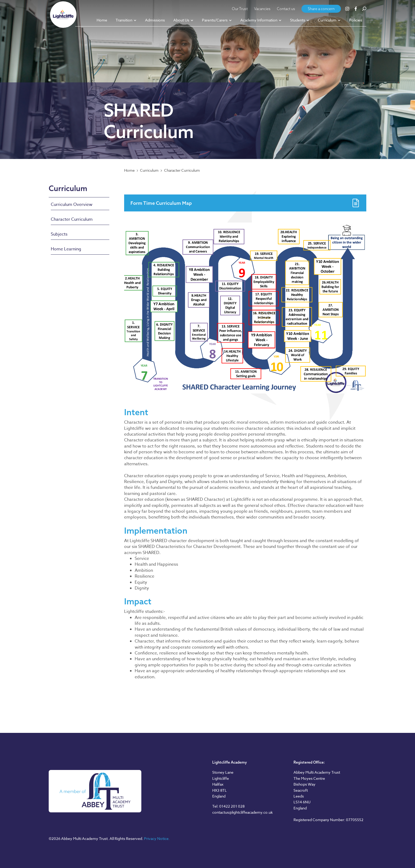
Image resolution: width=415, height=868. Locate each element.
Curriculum (149, 170)
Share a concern (321, 9)
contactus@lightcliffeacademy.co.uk (242, 812)
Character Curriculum (182, 170)
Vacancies (262, 9)
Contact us (286, 9)
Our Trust (240, 9)
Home (129, 170)
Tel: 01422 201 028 (228, 806)
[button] (126, 21)
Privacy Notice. (157, 838)
